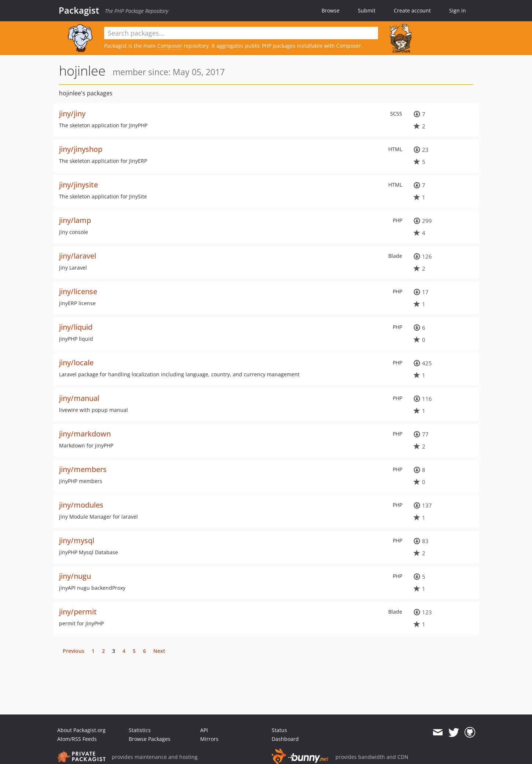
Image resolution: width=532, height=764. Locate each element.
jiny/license (78, 291)
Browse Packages (150, 739)
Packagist (79, 10)
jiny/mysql (77, 540)
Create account (412, 10)
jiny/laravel (78, 256)
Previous (74, 651)
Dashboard (285, 739)
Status (279, 730)
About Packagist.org (81, 730)
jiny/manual (79, 398)
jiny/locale (76, 363)
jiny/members (83, 469)
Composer (170, 46)
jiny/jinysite (78, 185)
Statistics (140, 730)
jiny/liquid (76, 327)
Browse (331, 10)
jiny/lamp (75, 220)
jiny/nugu (75, 576)
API (204, 730)
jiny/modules (81, 505)
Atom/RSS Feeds (77, 739)
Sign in (458, 10)
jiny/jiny (72, 114)
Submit (367, 10)
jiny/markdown (85, 434)
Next (159, 651)
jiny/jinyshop (81, 149)
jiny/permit (78, 612)
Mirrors (209, 739)
